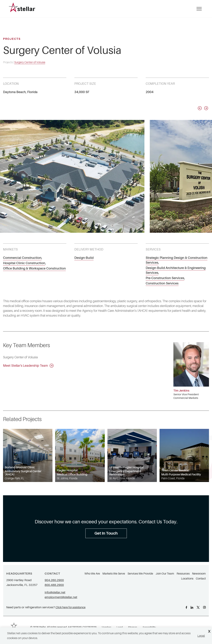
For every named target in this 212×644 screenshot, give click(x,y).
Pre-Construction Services (165, 278)
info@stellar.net (55, 592)
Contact (201, 579)
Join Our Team (165, 574)
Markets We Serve (114, 574)
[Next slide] (206, 108)
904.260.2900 (54, 580)
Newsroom (199, 574)
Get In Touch (106, 533)
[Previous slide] (200, 108)
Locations (187, 579)
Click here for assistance (71, 607)
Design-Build (84, 258)
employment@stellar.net (61, 597)
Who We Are (92, 574)
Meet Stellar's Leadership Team (28, 366)
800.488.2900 (54, 585)
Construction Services (162, 283)
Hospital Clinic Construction (24, 263)
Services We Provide (140, 574)
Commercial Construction (22, 258)
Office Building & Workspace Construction (34, 268)
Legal (201, 636)
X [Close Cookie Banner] (209, 631)
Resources (183, 574)
